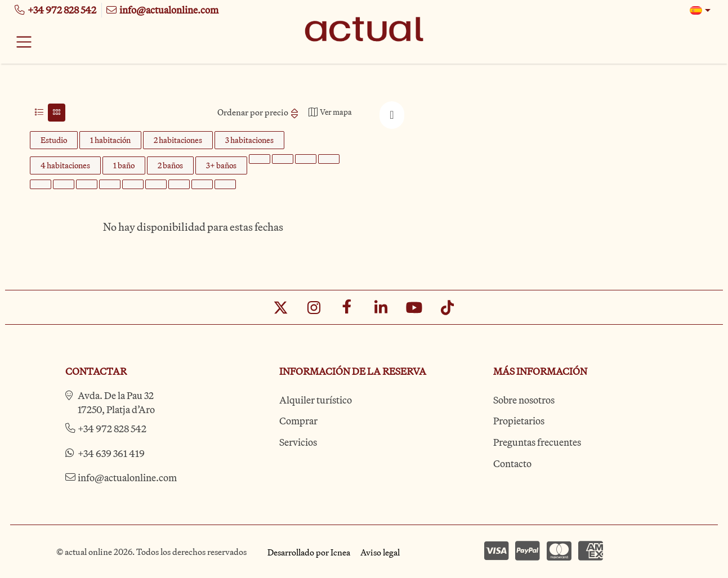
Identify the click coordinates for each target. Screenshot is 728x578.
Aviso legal (380, 552)
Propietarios (519, 421)
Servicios (298, 442)
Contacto (512, 463)
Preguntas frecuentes (537, 442)
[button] (701, 10)
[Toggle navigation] (24, 42)
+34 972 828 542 (112, 429)
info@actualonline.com (127, 478)
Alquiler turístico (316, 400)
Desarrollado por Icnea (309, 552)
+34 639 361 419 (111, 453)
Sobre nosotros (524, 400)
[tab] (39, 113)
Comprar (298, 421)
